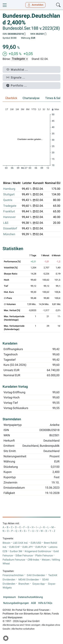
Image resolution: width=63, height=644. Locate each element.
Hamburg (9, 189)
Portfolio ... (17, 85)
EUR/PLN (41, 547)
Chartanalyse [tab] (31, 98)
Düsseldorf (10, 228)
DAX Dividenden (36, 575)
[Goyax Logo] (12, 5)
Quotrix (8, 200)
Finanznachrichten (13, 575)
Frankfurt (9, 211)
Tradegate (10, 206)
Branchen (24, 584)
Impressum (10, 597)
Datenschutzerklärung (30, 597)
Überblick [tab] (11, 98)
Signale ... (16, 77)
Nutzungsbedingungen (16, 603)
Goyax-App (39, 584)
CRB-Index (33, 560)
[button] (6, 638)
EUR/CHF (15, 547)
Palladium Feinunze (14, 560)
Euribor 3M (16, 551)
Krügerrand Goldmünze (38, 551)
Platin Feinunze (44, 556)
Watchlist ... (17, 70)
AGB (33, 603)
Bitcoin (6, 543)
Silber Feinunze (24, 556)
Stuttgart (9, 194)
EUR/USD (36, 543)
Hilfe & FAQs (45, 603)
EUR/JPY (28, 547)
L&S (6, 223)
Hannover (9, 217)
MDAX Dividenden (29, 580)
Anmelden (36, 5)
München (9, 234)
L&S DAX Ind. (21, 543)
